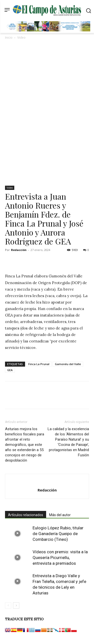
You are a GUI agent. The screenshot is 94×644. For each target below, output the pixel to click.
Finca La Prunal (39, 364)
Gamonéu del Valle (68, 364)
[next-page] (16, 605)
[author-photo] (47, 482)
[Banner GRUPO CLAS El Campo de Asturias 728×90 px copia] (48, 30)
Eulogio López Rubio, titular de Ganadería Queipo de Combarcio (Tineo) (58, 534)
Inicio (9, 38)
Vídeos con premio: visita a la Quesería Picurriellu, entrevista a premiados (60, 558)
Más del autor (60, 515)
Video (21, 38)
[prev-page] (8, 605)
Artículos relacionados (26, 515)
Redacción (19, 250)
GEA (10, 370)
